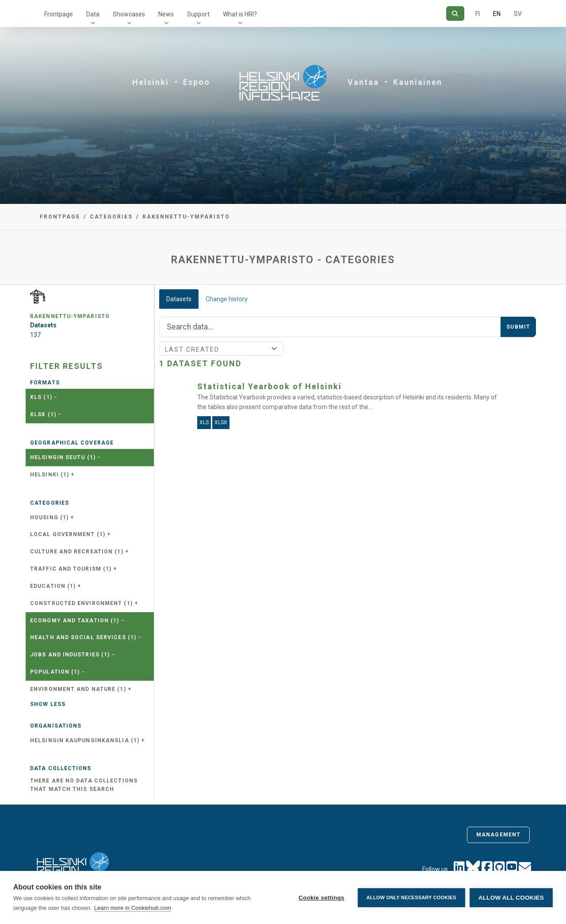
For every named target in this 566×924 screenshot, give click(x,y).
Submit (518, 327)
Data (93, 14)
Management (498, 835)
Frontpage (59, 14)
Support (198, 14)
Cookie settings (321, 898)
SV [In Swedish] (518, 14)
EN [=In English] (497, 14)
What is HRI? (240, 14)
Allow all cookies (511, 898)
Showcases (129, 14)
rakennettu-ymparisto (186, 217)
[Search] (455, 13)
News (166, 14)
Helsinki (151, 82)
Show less (48, 704)
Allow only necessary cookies (411, 897)
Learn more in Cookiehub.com (133, 908)
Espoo (197, 82)
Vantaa (363, 82)
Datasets (179, 299)
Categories (111, 217)
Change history (227, 299)
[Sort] (221, 349)
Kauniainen (418, 82)
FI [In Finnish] (478, 14)
